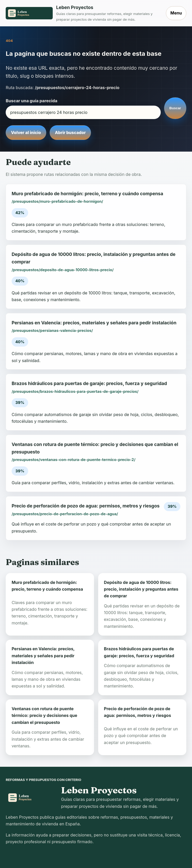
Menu (176, 13)
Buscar (175, 108)
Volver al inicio (26, 132)
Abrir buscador (70, 132)
